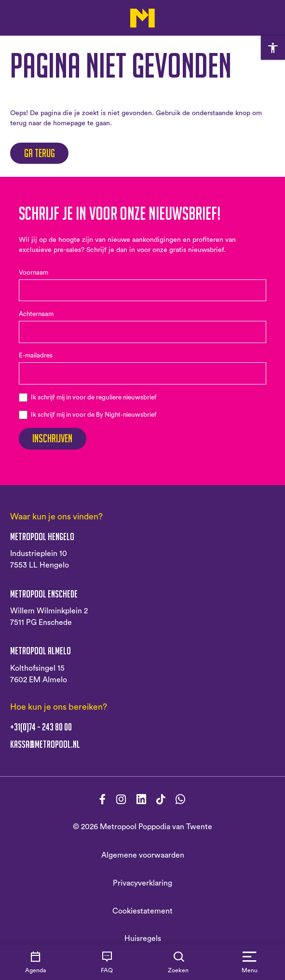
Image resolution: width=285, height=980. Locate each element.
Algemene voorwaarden (143, 855)
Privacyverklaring (142, 883)
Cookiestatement (142, 911)
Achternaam (36, 314)
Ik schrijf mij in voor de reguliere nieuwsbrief (94, 397)
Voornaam (34, 273)
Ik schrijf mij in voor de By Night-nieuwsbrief (94, 415)
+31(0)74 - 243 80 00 (41, 727)
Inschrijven (52, 438)
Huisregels (143, 939)
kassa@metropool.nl (45, 744)
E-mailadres (36, 356)
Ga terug (40, 153)
